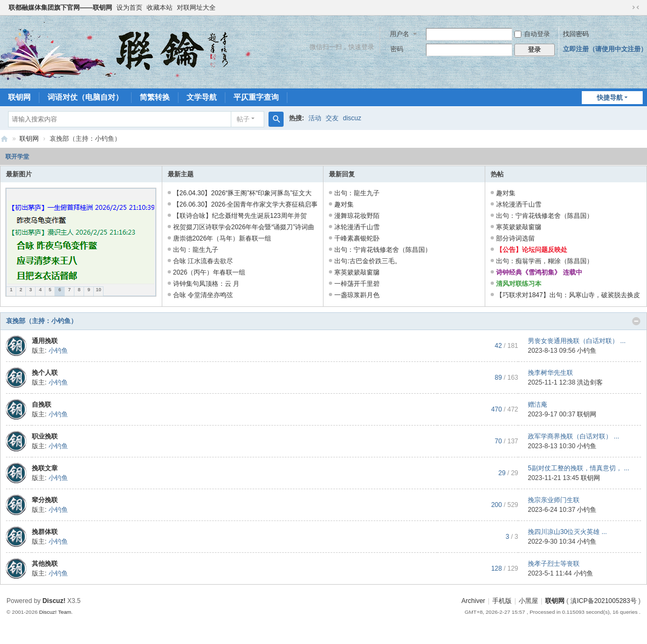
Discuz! (54, 601)
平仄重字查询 (256, 97)
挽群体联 (45, 532)
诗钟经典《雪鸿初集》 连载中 (539, 272)
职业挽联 (45, 436)
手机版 (502, 601)
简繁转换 (155, 97)
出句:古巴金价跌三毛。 (367, 261)
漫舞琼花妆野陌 (357, 216)
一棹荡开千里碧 (357, 284)
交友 (332, 118)
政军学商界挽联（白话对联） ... (573, 436)
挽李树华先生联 (550, 373)
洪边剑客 (590, 382)
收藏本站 (160, 8)
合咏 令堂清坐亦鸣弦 (203, 295)
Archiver (473, 601)
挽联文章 (45, 468)
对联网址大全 (196, 8)
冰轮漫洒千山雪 (357, 227)
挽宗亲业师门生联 (554, 500)
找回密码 (576, 34)
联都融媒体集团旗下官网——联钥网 (60, 8)
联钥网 (19, 97)
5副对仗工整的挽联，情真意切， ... (579, 468)
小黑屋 (528, 601)
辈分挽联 (45, 500)
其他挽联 (45, 564)
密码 (397, 49)
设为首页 (129, 8)
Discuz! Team (55, 612)
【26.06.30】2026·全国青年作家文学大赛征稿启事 (246, 204)
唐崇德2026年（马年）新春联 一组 (222, 238)
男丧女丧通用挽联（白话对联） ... (577, 341)
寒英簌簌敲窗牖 (357, 272)
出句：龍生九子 (196, 250)
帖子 (243, 119)
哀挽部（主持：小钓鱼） (42, 321)
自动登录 (532, 34)
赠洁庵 (538, 405)
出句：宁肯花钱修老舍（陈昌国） (383, 250)
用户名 (400, 34)
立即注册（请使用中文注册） (605, 49)
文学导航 (202, 97)
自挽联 (42, 405)
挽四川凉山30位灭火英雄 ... (567, 532)
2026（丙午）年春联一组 (209, 272)
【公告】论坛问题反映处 (532, 250)
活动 (315, 118)
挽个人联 (45, 373)
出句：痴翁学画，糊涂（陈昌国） (545, 261)
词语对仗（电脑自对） (85, 97)
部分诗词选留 (515, 238)
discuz (352, 118)
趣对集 (344, 204)
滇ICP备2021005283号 (604, 601)
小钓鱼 (58, 351)
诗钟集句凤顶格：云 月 (206, 284)
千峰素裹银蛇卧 (357, 238)
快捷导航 (610, 98)
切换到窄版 (636, 8)
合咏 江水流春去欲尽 (203, 261)
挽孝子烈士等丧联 (554, 564)
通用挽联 (45, 341)
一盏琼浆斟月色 (357, 295)
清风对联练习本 (519, 284)
